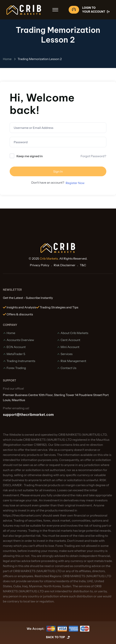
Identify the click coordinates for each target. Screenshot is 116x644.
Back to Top (58, 637)
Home (7, 59)
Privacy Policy (40, 265)
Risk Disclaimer (65, 265)
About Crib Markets (74, 333)
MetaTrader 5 (16, 354)
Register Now (75, 183)
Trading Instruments (21, 361)
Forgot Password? (93, 156)
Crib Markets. (49, 258)
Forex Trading (16, 368)
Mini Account (70, 347)
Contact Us (68, 368)
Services (67, 354)
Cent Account (70, 340)
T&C (83, 265)
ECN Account (16, 347)
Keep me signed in (30, 156)
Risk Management (73, 361)
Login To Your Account (96, 10)
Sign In (58, 171)
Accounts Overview (20, 340)
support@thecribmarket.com (28, 415)
